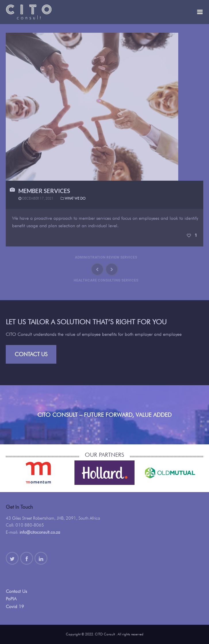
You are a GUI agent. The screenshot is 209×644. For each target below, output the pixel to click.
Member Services (44, 191)
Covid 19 (15, 607)
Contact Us (31, 354)
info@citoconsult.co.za (40, 532)
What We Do (75, 198)
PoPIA (11, 599)
